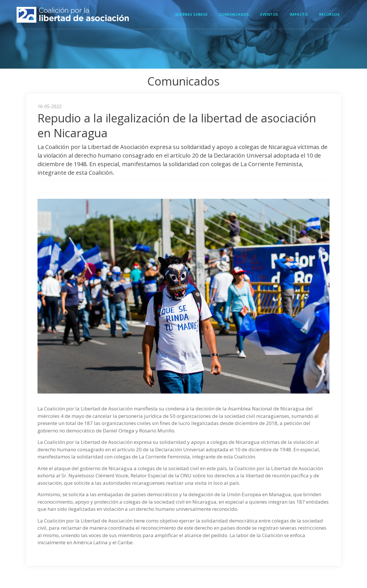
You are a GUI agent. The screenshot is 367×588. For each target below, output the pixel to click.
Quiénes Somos (192, 14)
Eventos (269, 14)
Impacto (299, 14)
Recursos (329, 14)
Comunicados (234, 14)
